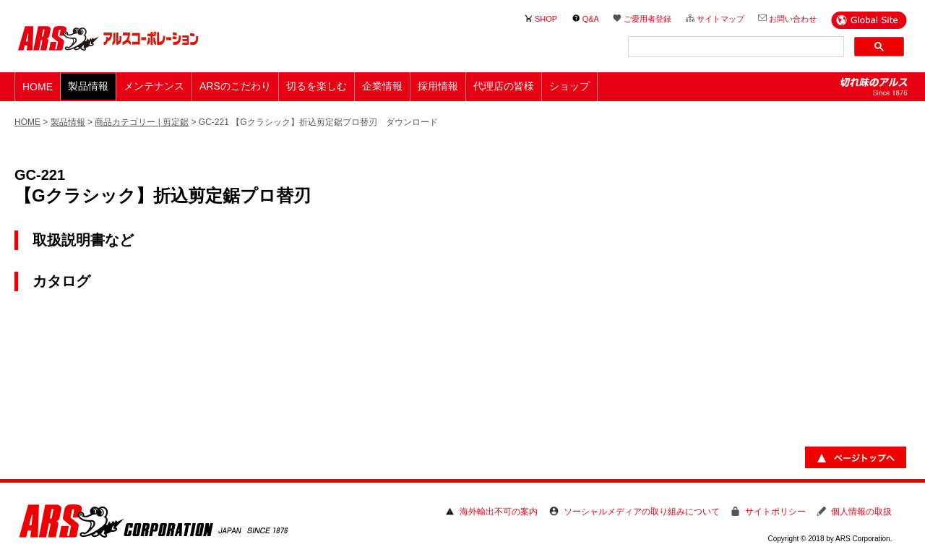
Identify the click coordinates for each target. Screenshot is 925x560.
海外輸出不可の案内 (499, 512)
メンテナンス (154, 86)
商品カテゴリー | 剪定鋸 (142, 122)
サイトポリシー (775, 512)
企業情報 (382, 86)
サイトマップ (720, 19)
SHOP (546, 19)
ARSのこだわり (235, 86)
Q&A (591, 19)
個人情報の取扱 (861, 512)
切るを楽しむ (317, 86)
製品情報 (68, 122)
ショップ (569, 86)
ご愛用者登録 (647, 19)
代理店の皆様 (504, 86)
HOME (38, 87)
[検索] (735, 47)
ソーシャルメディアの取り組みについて (642, 512)
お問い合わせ (793, 19)
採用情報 (438, 86)
